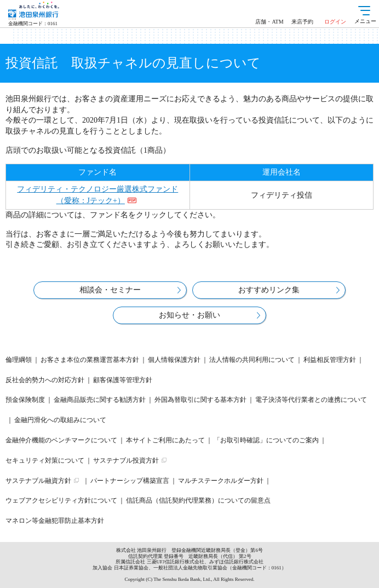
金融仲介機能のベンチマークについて (61, 440)
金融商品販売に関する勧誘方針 (100, 400)
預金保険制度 (25, 400)
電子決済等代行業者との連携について (311, 400)
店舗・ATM (269, 22)
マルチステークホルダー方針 (221, 481)
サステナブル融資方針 (38, 481)
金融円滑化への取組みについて (60, 420)
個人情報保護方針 (174, 360)
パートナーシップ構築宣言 (130, 481)
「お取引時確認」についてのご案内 (266, 440)
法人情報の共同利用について (252, 360)
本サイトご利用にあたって (165, 440)
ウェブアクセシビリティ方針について (61, 500)
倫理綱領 (19, 360)
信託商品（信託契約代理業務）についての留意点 (198, 500)
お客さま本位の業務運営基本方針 (90, 360)
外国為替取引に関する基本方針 (200, 400)
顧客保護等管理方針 (123, 380)
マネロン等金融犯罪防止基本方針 (55, 521)
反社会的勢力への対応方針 (45, 380)
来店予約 (302, 22)
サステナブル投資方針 (126, 460)
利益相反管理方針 (330, 360)
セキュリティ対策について (45, 460)
